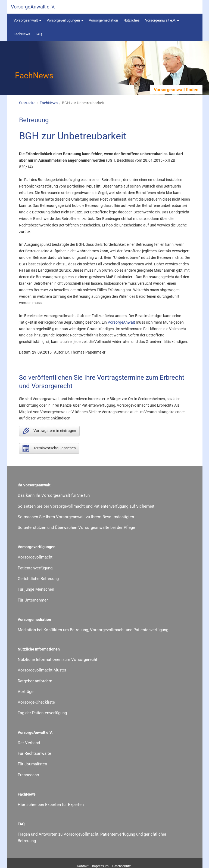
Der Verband (29, 743)
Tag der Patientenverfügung (42, 713)
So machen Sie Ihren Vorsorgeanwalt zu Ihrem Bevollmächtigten (76, 517)
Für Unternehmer (33, 600)
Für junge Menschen (36, 589)
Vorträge (26, 692)
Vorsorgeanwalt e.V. (162, 20)
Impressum (100, 866)
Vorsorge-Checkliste (36, 702)
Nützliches (132, 20)
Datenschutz (121, 866)
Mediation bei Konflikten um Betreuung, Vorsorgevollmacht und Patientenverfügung (93, 630)
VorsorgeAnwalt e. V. (33, 7)
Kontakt (83, 866)
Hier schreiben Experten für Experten (51, 805)
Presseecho (28, 775)
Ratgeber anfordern (35, 681)
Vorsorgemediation (103, 20)
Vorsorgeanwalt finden (176, 90)
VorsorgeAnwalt (121, 322)
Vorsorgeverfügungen (65, 20)
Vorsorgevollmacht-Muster (42, 670)
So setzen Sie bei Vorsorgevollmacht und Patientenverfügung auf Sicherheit (86, 506)
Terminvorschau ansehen (49, 448)
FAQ (39, 34)
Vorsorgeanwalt (27, 20)
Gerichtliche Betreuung (38, 579)
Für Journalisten (32, 764)
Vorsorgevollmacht (35, 557)
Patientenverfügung (35, 568)
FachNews (22, 34)
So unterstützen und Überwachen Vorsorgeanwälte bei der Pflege (76, 527)
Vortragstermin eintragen (49, 431)
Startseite (27, 103)
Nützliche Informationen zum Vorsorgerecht (57, 660)
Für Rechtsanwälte (34, 753)
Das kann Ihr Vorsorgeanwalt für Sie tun (54, 495)
